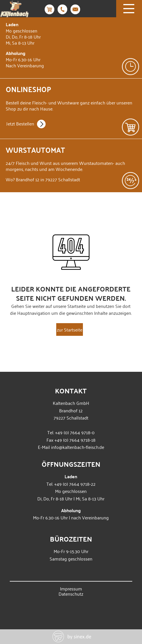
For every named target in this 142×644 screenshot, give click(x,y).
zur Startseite (70, 329)
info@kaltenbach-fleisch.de (78, 447)
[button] (10, 634)
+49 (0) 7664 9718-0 (75, 432)
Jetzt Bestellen (26, 125)
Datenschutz (71, 594)
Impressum (71, 588)
